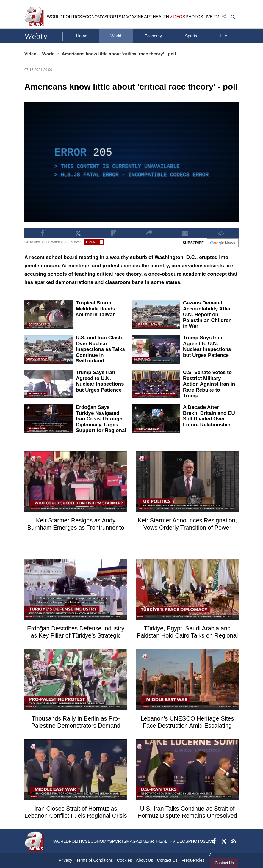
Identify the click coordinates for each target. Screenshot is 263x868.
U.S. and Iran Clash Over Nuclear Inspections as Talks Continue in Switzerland (100, 349)
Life (224, 36)
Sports (191, 36)
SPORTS (113, 17)
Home (82, 36)
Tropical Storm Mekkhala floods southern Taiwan (96, 309)
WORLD (55, 17)
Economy (153, 36)
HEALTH (161, 17)
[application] (131, 162)
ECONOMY (93, 17)
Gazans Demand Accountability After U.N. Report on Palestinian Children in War (207, 314)
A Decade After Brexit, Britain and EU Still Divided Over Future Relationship (209, 416)
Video (30, 54)
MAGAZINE (133, 17)
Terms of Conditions (95, 860)
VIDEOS (177, 17)
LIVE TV (211, 17)
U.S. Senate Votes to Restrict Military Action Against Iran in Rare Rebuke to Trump (209, 384)
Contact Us (224, 863)
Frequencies (193, 860)
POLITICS (72, 17)
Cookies (125, 860)
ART (148, 17)
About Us (145, 860)
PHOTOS (194, 17)
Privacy (65, 860)
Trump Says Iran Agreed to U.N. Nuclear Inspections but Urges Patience (207, 346)
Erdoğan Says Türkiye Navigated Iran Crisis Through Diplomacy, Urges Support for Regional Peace (101, 422)
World (116, 36)
